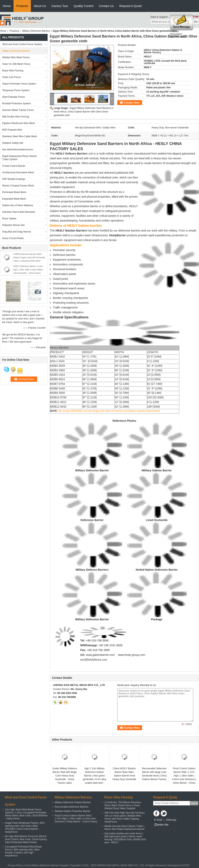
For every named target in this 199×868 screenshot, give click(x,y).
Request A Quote (130, 6)
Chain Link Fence (11, 77)
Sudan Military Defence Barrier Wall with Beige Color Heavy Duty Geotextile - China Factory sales (65, 776)
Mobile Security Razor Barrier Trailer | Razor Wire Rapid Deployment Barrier (124, 828)
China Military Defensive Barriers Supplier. (47, 865)
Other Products (178, 38)
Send (194, 803)
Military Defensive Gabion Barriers (73, 802)
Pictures (174, 33)
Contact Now (132, 103)
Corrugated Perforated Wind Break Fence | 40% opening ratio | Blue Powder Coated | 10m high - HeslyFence (23, 851)
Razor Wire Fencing (13, 71)
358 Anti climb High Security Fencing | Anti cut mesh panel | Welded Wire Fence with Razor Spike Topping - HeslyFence (125, 817)
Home (7, 6)
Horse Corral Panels (13, 238)
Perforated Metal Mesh (14, 192)
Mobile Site (161, 825)
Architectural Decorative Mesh (18, 172)
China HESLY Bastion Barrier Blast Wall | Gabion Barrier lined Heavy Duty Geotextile (124, 774)
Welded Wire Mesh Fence (16, 57)
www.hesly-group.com (132, 655)
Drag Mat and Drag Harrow (17, 232)
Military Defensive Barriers (36, 31)
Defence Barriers (76, 154)
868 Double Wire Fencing (16, 117)
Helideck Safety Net (13, 143)
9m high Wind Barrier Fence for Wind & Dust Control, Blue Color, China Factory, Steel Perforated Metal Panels (26, 839)
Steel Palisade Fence (13, 97)
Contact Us (106, 6)
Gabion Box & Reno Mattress (18, 205)
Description (176, 35)
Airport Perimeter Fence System (19, 84)
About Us (40, 6)
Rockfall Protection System (16, 103)
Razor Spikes (9, 219)
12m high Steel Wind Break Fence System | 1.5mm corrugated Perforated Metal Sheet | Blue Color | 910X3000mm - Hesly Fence (26, 814)
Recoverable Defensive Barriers (72, 807)
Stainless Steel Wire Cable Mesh (20, 136)
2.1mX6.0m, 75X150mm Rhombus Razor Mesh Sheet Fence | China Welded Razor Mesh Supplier (123, 805)
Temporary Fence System (16, 90)
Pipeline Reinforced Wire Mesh (19, 123)
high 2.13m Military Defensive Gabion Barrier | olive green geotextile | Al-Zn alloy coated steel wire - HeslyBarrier (94, 777)
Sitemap (171, 820)
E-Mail (158, 820)
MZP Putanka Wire (12, 130)
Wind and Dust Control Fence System (22, 44)
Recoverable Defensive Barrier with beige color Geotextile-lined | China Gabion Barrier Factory (154, 774)
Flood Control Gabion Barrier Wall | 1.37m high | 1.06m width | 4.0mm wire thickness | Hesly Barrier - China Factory (184, 777)
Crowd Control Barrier (14, 166)
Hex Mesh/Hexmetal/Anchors (18, 150)
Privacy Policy (15, 865)
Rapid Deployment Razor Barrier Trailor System (19, 158)
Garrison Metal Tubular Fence (18, 110)
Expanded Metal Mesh (14, 199)
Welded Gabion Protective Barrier (73, 811)
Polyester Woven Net (13, 225)
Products (22, 6)
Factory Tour (60, 6)
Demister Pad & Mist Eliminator (19, 212)
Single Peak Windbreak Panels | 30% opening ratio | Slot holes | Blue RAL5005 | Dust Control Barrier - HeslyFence (25, 827)
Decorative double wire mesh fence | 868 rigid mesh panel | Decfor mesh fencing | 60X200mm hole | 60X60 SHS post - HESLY (125, 838)
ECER (186, 865)
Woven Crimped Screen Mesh (18, 186)
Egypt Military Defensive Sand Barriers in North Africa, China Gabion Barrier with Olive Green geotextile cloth (83, 112)
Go (196, 22)
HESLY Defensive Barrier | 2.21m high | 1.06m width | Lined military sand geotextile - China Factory (28, 270)
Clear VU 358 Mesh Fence (16, 64)
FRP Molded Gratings (14, 179)
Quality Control (83, 6)
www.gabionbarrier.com (100, 655)
